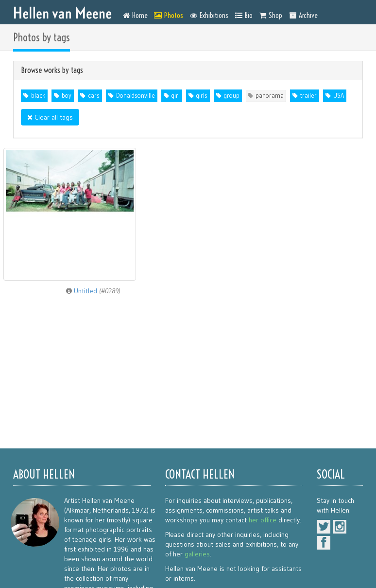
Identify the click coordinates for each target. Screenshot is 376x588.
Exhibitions (209, 15)
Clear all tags (50, 117)
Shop (271, 15)
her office (263, 520)
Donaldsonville (136, 96)
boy (67, 96)
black (38, 96)
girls (202, 96)
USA (339, 96)
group (232, 96)
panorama (270, 96)
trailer (308, 96)
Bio (244, 15)
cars (94, 96)
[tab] (188, 71)
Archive (303, 15)
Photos (169, 15)
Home (135, 15)
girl (176, 96)
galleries (197, 554)
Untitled (93, 291)
